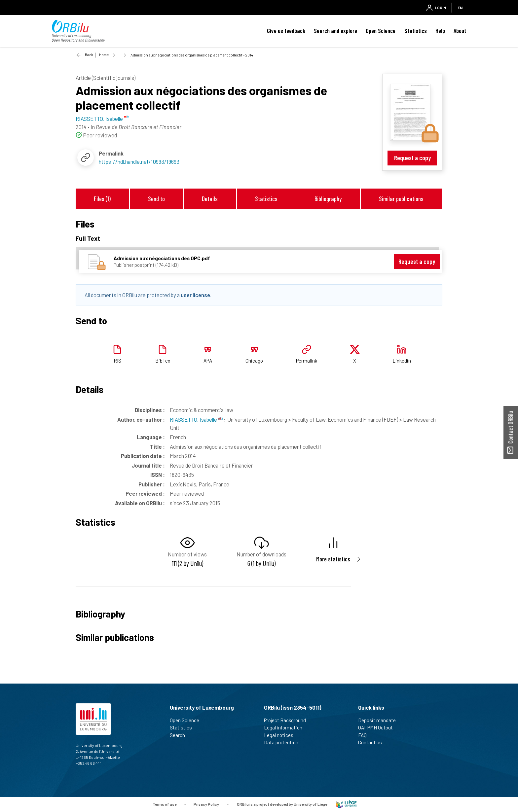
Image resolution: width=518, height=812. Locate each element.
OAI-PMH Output (378, 727)
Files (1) (102, 199)
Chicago (254, 361)
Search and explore (335, 31)
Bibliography (328, 199)
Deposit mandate (380, 720)
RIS (117, 361)
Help (440, 31)
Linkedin (402, 361)
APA (208, 361)
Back (89, 55)
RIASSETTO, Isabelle (197, 419)
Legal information (286, 727)
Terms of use (165, 804)
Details (210, 199)
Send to (156, 199)
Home (104, 55)
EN (460, 8)
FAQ (365, 735)
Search (180, 735)
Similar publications (401, 199)
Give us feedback (286, 31)
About (460, 31)
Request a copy (412, 158)
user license (195, 295)
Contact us (373, 742)
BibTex (163, 361)
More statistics (333, 559)
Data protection (284, 742)
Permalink (307, 361)
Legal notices (281, 735)
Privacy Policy (206, 804)
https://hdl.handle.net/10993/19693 (139, 161)
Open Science (381, 31)
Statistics (416, 31)
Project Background (288, 720)
